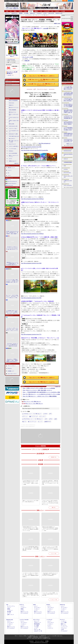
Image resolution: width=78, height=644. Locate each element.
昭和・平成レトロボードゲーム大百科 (14, 141)
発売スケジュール (24, 612)
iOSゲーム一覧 (51, 13)
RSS (6, 1)
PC (11, 11)
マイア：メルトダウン (68, 185)
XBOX (15, 11)
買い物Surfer (11, 151)
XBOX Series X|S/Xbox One (12, 181)
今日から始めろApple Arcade (14, 136)
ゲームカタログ (64, 631)
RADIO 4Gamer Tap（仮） (13, 126)
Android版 (46, 28)
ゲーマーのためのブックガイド (14, 131)
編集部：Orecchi (57, 23)
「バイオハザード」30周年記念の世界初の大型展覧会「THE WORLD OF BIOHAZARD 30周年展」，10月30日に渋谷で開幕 (68, 94)
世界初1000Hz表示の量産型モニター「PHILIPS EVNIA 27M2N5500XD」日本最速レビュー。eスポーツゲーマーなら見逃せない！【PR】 (50, 529)
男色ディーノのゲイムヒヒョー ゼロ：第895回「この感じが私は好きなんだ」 (30, 501)
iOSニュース (7, 13)
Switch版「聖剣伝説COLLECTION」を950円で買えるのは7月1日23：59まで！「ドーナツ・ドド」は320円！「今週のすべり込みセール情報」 (30, 483)
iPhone (51, 419)
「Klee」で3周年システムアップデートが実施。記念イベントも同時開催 (39, 388)
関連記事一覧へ (58, 387)
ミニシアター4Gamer (12, 149)
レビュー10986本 (9, 9)
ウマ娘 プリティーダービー (68, 181)
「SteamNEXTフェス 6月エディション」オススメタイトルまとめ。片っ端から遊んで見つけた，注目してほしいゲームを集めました (12, 248)
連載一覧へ (17, 163)
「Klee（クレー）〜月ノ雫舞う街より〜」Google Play (41, 382)
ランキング (70, 1)
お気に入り (59, 1)
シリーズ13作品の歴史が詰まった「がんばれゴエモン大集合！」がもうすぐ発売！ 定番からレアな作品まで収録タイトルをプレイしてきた (68, 129)
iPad (46, 419)
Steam (65, 166)
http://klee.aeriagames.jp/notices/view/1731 (31, 334)
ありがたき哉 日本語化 (13, 153)
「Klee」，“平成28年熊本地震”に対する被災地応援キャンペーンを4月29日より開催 (41, 392)
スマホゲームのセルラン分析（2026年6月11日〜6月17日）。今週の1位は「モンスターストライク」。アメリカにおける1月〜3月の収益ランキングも (50, 502)
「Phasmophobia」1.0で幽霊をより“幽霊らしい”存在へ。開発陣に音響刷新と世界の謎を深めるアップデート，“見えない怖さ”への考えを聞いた (12, 360)
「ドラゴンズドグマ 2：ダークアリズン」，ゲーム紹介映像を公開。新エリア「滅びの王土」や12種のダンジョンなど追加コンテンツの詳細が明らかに (68, 117)
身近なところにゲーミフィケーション (14, 156)
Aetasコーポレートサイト (12, 374)
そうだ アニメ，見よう (13, 128)
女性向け (36, 11)
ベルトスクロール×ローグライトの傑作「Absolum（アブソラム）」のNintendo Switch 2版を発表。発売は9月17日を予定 (68, 140)
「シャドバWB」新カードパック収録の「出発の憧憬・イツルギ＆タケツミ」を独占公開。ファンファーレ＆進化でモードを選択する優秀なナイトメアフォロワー (68, 88)
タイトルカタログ (24, 613)
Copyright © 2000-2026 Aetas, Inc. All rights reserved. (39, 643)
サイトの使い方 (19, 1)
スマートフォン (36, 620)
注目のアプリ (32, 13)
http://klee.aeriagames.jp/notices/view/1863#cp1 (32, 234)
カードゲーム (64, 625)
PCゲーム (9, 180)
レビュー (9, 607)
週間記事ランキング (11, 168)
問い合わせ (26, 1)
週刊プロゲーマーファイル (14, 108)
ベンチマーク (50, 628)
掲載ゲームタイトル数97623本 (12, 8)
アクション (25, 416)
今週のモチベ (11, 105)
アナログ (57, 11)
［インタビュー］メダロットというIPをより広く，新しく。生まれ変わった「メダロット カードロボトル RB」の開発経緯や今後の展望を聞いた (12, 329)
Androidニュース (14, 13)
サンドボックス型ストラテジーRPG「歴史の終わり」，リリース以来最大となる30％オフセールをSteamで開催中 (68, 105)
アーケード (62, 620)
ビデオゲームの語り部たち (14, 146)
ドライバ (9, 175)
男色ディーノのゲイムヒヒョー (14, 115)
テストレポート (51, 622)
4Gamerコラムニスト (12, 144)
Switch (26, 11)
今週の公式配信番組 (12, 110)
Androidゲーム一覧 (59, 13)
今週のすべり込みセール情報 (14, 121)
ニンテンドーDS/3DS (24, 620)
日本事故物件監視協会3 (68, 162)
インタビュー (39, 13)
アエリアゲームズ (11, 59)
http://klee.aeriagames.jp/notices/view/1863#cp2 (32, 199)
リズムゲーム (64, 628)
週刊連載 (9, 612)
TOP (7, 11)
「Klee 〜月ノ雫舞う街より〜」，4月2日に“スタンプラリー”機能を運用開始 (39, 396)
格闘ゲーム (63, 624)
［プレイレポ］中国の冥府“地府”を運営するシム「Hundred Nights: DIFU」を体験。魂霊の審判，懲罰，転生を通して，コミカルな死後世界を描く (31, 549)
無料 (56, 419)
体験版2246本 (16, 9)
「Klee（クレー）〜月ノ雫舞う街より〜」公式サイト (41, 76)
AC (52, 11)
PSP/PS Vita (62, 605)
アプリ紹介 (36, 627)
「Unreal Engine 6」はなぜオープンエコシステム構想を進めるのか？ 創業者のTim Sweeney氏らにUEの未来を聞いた (12, 345)
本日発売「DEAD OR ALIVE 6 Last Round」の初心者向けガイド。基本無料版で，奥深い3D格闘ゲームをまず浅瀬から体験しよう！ (12, 233)
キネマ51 (10, 159)
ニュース (9, 75)
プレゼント (10, 170)
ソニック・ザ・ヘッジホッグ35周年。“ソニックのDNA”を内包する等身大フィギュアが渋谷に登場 (50, 594)
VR (41, 11)
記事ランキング (10, 615)
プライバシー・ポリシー (39, 641)
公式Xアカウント (11, 1)
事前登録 (21, 13)
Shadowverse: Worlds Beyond (68, 155)
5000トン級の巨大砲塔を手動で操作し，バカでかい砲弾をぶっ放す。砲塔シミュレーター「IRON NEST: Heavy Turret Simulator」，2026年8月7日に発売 (68, 111)
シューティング (64, 627)
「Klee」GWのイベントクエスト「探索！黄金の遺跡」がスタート (37, 390)
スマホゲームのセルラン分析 (14, 118)
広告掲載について (11, 371)
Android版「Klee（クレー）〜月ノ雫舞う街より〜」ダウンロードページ (42, 85)
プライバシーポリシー (12, 366)
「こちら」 (45, 637)
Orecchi (48, 422)
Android (46, 414)
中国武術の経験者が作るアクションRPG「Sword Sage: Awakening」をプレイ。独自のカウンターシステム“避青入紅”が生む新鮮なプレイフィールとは (31, 529)
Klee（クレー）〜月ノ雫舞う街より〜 (12, 56)
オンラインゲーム (11, 606)
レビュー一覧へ (54, 554)
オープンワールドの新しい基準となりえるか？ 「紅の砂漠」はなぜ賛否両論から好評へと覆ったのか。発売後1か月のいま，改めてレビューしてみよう (12, 281)
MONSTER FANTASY (68, 151)
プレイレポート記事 (28, 57)
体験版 (9, 609)
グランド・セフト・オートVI (68, 177)
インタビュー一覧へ (54, 600)
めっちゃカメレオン (67, 172)
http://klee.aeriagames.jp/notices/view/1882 (31, 298)
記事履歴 (65, 1)
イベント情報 (64, 622)
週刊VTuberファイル (12, 112)
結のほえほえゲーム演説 (13, 134)
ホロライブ (66, 159)
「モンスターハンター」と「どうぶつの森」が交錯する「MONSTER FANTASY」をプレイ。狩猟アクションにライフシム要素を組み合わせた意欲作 (50, 549)
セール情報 (26, 13)
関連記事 (27, 61)
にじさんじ (66, 169)
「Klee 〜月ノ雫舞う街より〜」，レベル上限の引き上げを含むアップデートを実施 (41, 394)
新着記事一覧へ (54, 457)
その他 (62, 630)
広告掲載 (47, 641)
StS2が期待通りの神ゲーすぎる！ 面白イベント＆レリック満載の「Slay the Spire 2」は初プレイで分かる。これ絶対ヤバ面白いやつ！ (12, 312)
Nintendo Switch (10, 185)
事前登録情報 (37, 624)
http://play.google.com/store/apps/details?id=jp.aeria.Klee (35, 150)
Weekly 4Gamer (11, 103)
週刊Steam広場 (11, 124)
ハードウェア (47, 11)
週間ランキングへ (70, 144)
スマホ (31, 11)
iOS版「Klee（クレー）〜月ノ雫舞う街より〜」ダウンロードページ (42, 80)
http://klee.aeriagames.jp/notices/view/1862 (31, 147)
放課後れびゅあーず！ (13, 161)
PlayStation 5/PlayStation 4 (12, 183)
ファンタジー (43, 416)
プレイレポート (37, 607)
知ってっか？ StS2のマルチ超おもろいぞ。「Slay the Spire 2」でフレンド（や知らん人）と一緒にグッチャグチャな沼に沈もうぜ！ (12, 297)
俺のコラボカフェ (12, 139)
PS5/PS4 (20, 11)
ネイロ (25, 422)
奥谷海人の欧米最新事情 (13, 101)
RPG (51, 414)
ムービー (45, 13)
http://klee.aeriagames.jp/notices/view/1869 (31, 263)
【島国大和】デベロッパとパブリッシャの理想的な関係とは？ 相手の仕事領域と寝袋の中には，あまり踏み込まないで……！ (12, 264)
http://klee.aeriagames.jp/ (45, 143)
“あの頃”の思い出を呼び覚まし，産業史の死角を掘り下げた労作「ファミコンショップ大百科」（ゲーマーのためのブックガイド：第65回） (50, 483)
